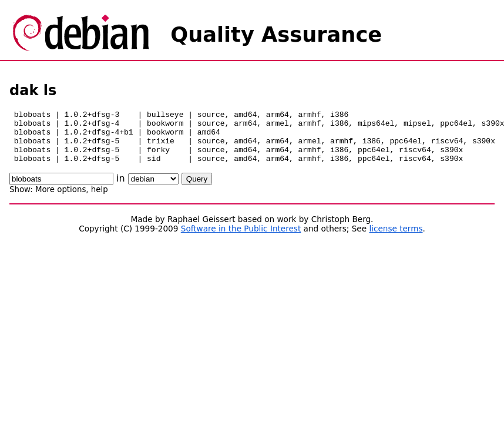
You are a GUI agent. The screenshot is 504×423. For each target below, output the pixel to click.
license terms (396, 239)
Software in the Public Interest (241, 239)
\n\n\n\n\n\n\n (153, 189)
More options (61, 200)
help (100, 200)
